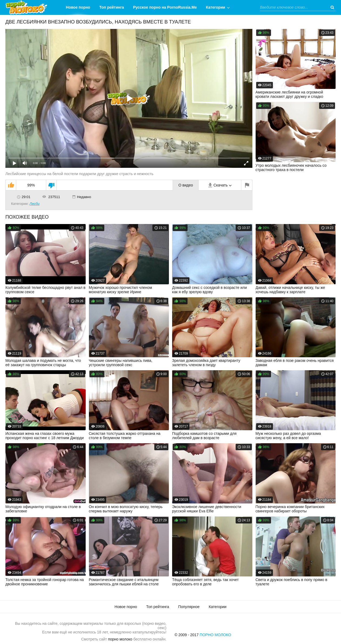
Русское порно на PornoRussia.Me (165, 7)
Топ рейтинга (112, 7)
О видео (186, 185)
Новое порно (78, 7)
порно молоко (120, 639)
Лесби (34, 204)
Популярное (189, 607)
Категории (215, 7)
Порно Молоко (215, 635)
